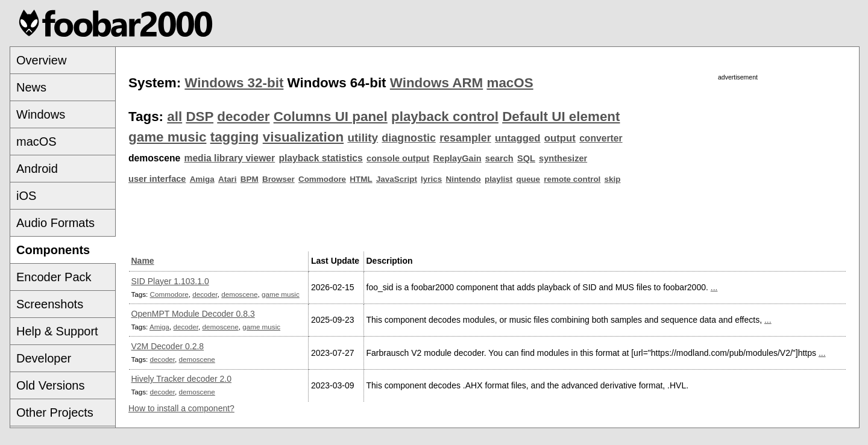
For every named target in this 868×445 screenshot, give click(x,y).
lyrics (431, 179)
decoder (243, 117)
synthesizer (563, 158)
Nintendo (463, 179)
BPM (250, 179)
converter (601, 138)
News (31, 87)
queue (528, 179)
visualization (303, 137)
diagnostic (409, 138)
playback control (445, 117)
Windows (41, 114)
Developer (44, 358)
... (714, 287)
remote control (572, 179)
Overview (41, 60)
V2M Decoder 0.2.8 (168, 346)
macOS (36, 142)
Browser (278, 179)
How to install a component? (181, 408)
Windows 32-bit (234, 83)
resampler (465, 138)
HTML (361, 179)
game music (167, 137)
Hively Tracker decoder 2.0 (182, 379)
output (560, 138)
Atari (228, 179)
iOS (26, 196)
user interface (157, 179)
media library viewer (229, 158)
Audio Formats (55, 223)
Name (143, 261)
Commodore (322, 179)
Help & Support (57, 331)
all (175, 117)
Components (53, 250)
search (499, 158)
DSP (200, 117)
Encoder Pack (54, 277)
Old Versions (50, 385)
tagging (235, 137)
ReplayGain (458, 158)
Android (37, 169)
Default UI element (561, 117)
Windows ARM (436, 83)
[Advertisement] (738, 167)
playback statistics (320, 158)
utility (363, 138)
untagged (518, 138)
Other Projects (55, 412)
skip (613, 179)
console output (398, 158)
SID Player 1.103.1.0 (170, 281)
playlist (498, 179)
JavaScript (397, 179)
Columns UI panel (331, 117)
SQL (526, 158)
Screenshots (50, 304)
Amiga (202, 179)
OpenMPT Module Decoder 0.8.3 (193, 314)
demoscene (239, 294)
